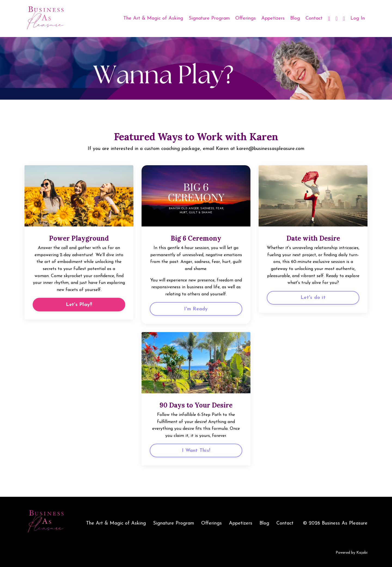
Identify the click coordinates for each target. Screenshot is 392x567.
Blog (295, 18)
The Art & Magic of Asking (153, 18)
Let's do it (313, 298)
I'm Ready (196, 309)
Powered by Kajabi (352, 553)
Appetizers (273, 18)
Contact (314, 18)
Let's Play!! (79, 305)
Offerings (246, 18)
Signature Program (209, 18)
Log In (358, 18)
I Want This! (196, 451)
